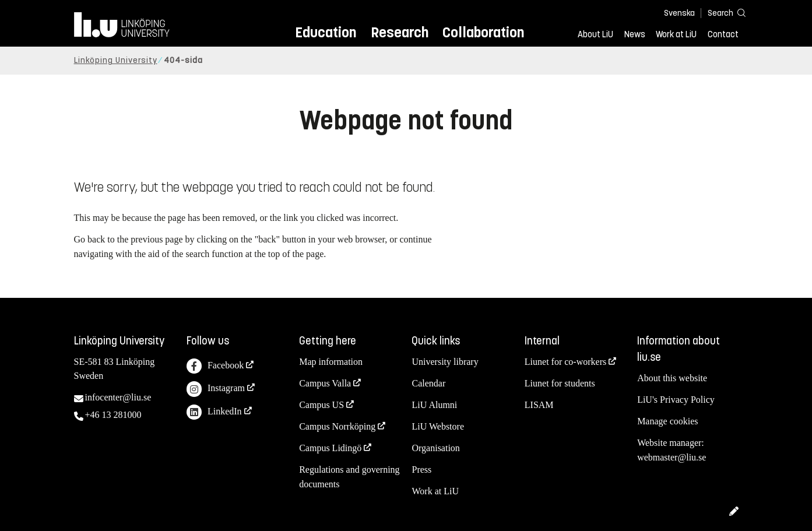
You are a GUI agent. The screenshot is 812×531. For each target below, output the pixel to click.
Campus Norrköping (337, 426)
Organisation (435, 448)
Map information (331, 362)
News (635, 34)
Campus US (321, 405)
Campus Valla (325, 383)
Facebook (215, 366)
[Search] (721, 13)
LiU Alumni (434, 405)
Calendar (428, 383)
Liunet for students (560, 383)
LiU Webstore (438, 426)
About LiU (595, 34)
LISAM (539, 405)
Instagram (216, 389)
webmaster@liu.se (672, 457)
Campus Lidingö (330, 448)
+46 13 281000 (113, 415)
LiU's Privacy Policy (676, 400)
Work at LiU (676, 34)
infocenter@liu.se (118, 397)
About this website (672, 378)
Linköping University (116, 60)
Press (421, 470)
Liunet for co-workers (565, 362)
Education (326, 32)
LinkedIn (214, 412)
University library (445, 362)
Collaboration (483, 32)
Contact (723, 34)
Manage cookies (667, 421)
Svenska (679, 13)
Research (400, 32)
